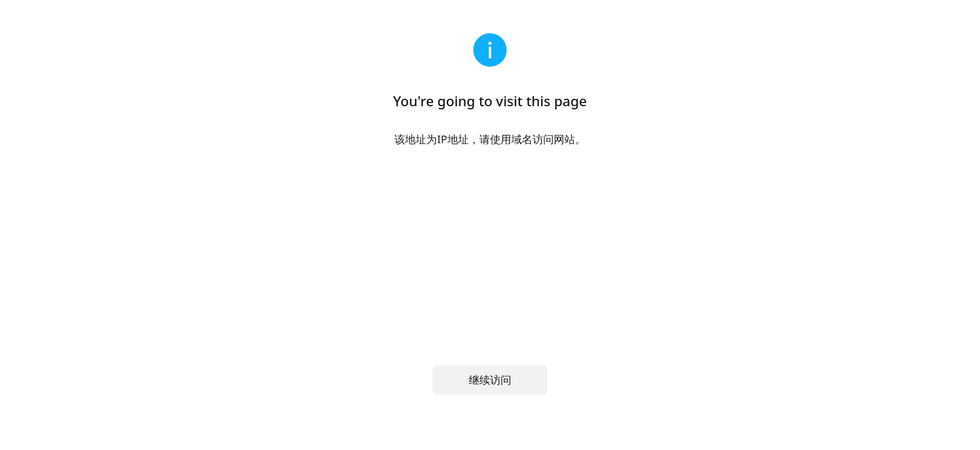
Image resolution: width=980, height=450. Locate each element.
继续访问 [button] (490, 380)
